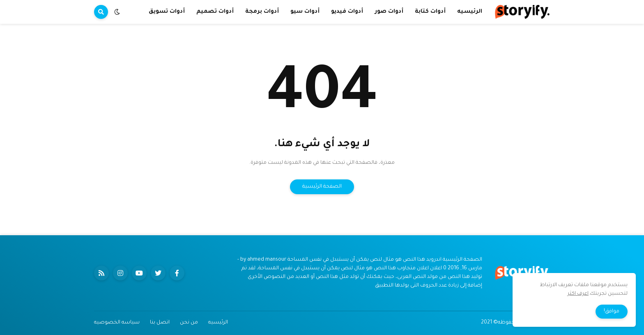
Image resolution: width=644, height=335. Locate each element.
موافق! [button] (612, 312)
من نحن (189, 323)
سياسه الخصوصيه (117, 323)
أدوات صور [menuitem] (389, 12)
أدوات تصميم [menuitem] (215, 12)
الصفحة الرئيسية (322, 187)
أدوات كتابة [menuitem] (430, 12)
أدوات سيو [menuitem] (305, 12)
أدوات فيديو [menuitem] (347, 12)
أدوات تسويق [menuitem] (167, 12)
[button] (117, 12)
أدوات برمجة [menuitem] (262, 12)
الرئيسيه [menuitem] (470, 12)
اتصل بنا (160, 323)
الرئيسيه (218, 323)
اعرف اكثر (578, 294)
